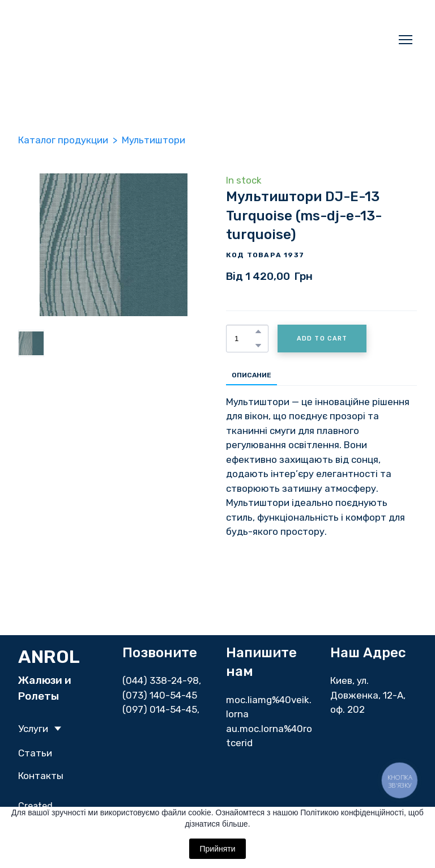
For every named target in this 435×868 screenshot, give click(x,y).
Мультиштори (153, 140)
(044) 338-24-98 (161, 680)
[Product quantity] (244, 339)
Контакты (41, 776)
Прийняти (217, 849)
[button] (258, 331)
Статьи (35, 753)
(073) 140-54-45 (160, 695)
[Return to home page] (148, 40)
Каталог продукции (63, 140)
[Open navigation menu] (406, 40)
